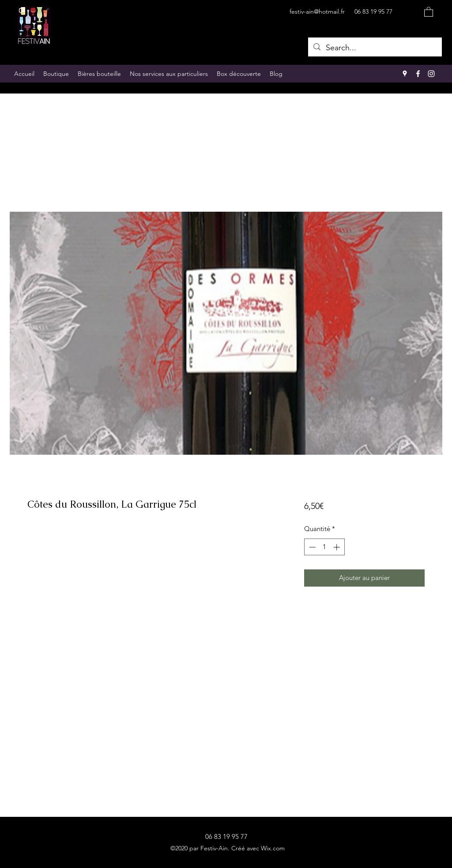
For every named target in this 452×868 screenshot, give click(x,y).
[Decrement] (311, 547)
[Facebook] (418, 74)
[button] (429, 11)
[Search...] (375, 48)
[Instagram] (431, 74)
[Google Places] (405, 74)
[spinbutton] (324, 547)
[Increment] (337, 547)
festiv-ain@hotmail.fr (317, 11)
